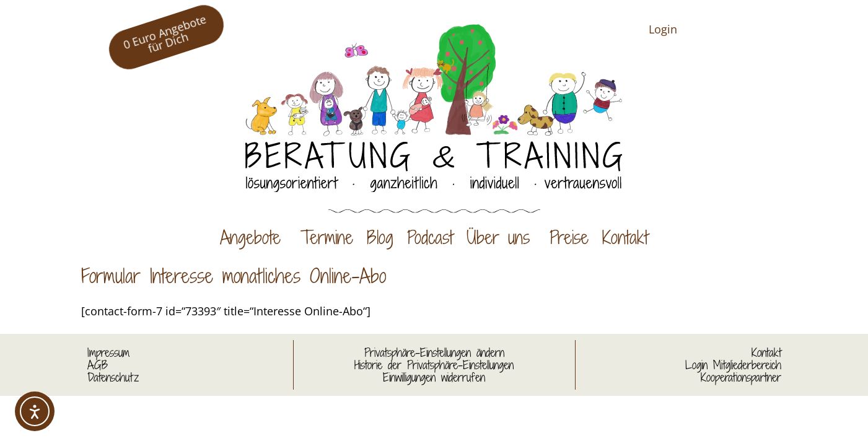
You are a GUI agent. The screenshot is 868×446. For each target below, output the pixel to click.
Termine (327, 237)
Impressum (108, 352)
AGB (98, 365)
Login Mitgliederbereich (733, 365)
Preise (569, 237)
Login (663, 29)
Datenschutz (113, 377)
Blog (380, 237)
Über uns (501, 237)
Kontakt (625, 237)
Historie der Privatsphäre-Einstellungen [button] (434, 365)
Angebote (253, 237)
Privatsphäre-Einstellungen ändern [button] (434, 352)
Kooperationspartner (741, 377)
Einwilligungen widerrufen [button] (434, 377)
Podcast (430, 237)
